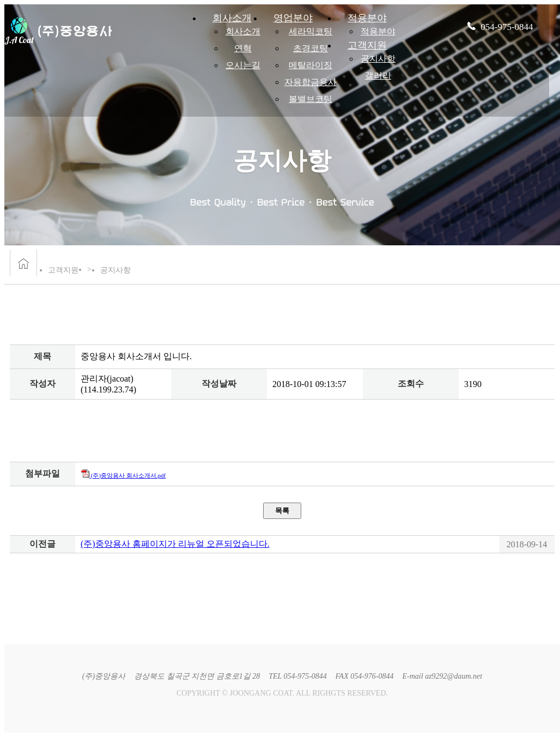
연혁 (243, 48)
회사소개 (243, 31)
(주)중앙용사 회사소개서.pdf (123, 475)
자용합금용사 (311, 82)
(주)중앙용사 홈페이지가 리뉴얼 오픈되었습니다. (175, 544)
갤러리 (378, 75)
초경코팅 (311, 48)
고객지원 (367, 45)
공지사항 (378, 59)
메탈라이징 (311, 65)
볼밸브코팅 (311, 99)
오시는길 (243, 65)
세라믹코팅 (311, 31)
